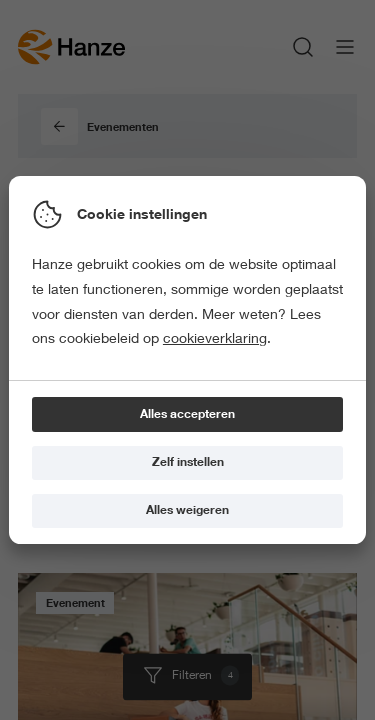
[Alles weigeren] (187, 511)
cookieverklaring (215, 338)
